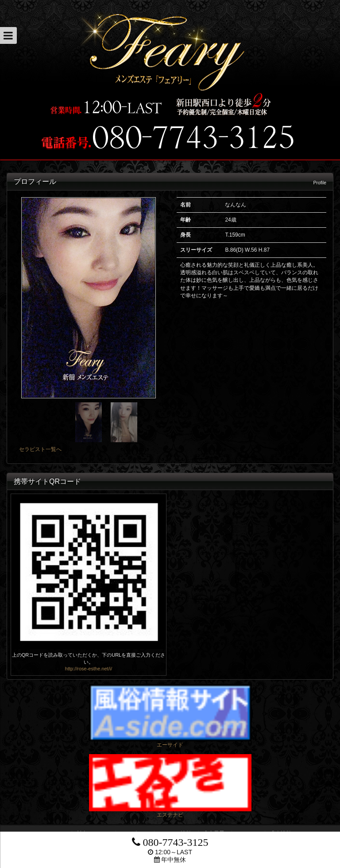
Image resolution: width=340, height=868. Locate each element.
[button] (8, 35)
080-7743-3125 (170, 842)
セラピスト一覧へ (40, 449)
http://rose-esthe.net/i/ (89, 669)
